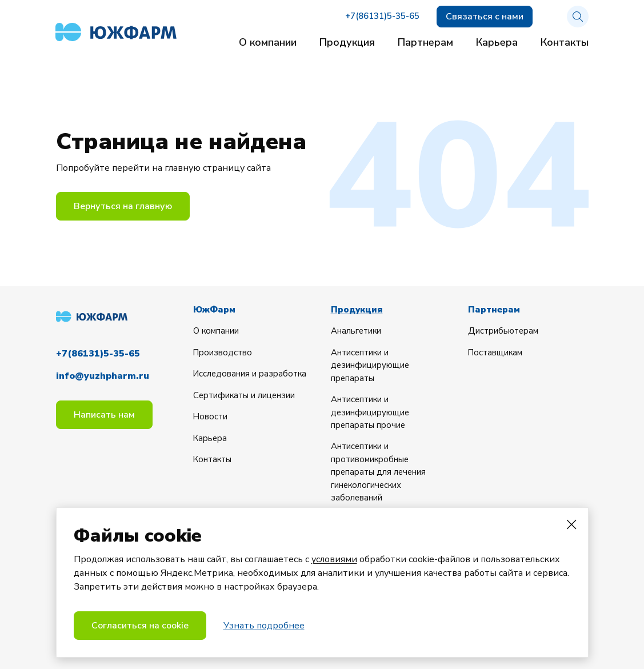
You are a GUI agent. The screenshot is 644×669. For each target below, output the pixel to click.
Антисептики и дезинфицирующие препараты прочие (371, 412)
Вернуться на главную (123, 206)
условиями (334, 560)
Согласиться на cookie (140, 626)
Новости (211, 416)
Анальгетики (357, 331)
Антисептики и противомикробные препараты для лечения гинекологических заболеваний (379, 472)
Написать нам (104, 413)
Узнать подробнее (264, 626)
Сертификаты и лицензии (245, 395)
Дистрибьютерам (504, 331)
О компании (268, 42)
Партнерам (425, 42)
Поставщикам (496, 352)
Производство (223, 352)
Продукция (347, 42)
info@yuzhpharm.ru (103, 375)
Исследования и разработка (251, 374)
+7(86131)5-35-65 (382, 17)
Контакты (565, 42)
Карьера (497, 42)
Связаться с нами (485, 17)
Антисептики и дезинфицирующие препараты (371, 365)
